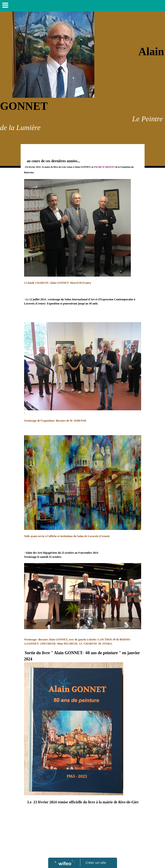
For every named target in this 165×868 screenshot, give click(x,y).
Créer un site (96, 862)
